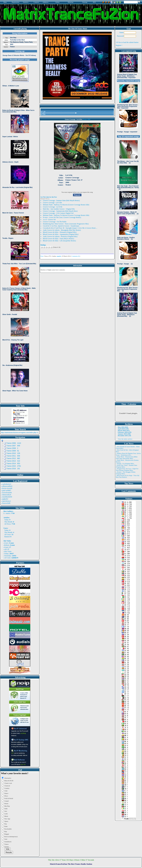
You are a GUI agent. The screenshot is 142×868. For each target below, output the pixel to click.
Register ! (119, 45)
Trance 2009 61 (13, 451)
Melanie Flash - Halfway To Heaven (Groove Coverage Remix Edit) (66, 205)
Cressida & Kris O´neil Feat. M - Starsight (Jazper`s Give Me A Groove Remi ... (70, 228)
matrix (8, 513)
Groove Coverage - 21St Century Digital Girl (58, 213)
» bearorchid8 (6, 503)
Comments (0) (76, 256)
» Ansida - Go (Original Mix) (125, 464)
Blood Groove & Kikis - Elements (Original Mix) (60, 232)
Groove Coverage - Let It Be (53, 207)
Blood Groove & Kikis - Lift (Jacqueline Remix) (59, 241)
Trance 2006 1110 (14, 443)
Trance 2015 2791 (14, 466)
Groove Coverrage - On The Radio (55, 222)
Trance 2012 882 (13, 458)
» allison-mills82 (7, 486)
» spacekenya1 (6, 501)
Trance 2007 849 (13, 446)
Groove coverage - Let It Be (52, 203)
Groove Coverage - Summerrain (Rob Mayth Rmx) (60, 211)
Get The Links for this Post (49, 197)
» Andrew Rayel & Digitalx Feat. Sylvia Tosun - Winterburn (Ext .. (128, 454)
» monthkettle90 (6, 497)
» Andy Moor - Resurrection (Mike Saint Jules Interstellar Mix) (127, 458)
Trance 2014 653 (13, 464)
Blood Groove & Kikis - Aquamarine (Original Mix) (61, 234)
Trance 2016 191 (13, 469)
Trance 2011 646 (13, 456)
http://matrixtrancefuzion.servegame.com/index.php (19, 432)
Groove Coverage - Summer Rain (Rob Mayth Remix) (61, 200)
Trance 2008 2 (12, 448)
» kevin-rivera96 (7, 488)
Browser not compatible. (20, 216)
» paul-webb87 (6, 490)
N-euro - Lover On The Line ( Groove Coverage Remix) (62, 217)
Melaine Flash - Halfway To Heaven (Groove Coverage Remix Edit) (66, 215)
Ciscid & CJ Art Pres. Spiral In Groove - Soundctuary (61, 226)
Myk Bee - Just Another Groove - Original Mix (59, 209)
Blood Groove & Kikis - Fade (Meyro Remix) (59, 239)
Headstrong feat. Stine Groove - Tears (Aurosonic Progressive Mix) (66, 224)
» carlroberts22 (6, 484)
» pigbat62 (5, 499)
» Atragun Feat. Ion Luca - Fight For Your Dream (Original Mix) (127, 469)
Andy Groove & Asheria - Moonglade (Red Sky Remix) (62, 230)
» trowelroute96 (6, 493)
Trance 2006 (86, 119)
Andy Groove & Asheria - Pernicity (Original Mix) (60, 236)
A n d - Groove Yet (49, 220)
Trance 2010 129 (13, 453)
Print (42, 256)
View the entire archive (125, 439)
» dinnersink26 (6, 495)
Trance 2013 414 (13, 461)
